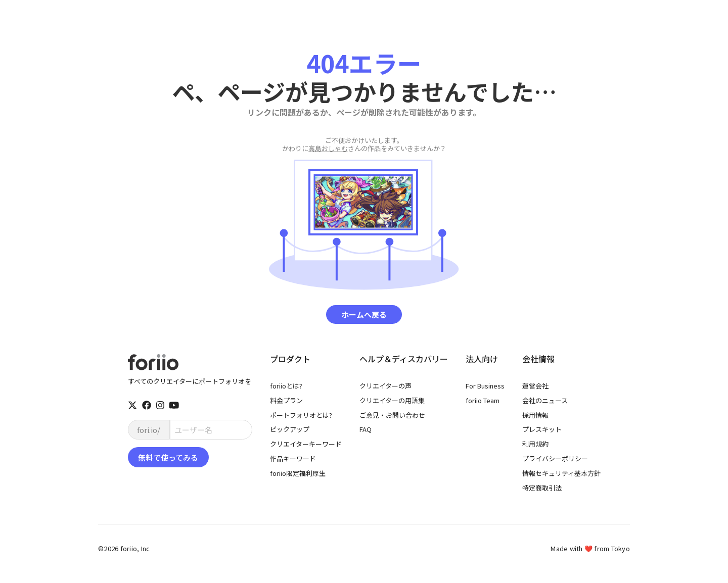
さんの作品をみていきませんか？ (364, 144)
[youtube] (174, 405)
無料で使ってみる (168, 457)
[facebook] (147, 405)
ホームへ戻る (364, 314)
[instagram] (160, 405)
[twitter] (132, 405)
